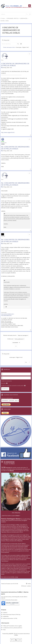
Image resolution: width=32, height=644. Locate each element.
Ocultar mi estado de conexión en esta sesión (13, 386)
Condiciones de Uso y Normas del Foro (13, 628)
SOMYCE (5, 613)
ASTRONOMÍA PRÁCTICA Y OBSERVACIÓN (17, 18)
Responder (7, 40)
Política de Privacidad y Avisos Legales (13, 626)
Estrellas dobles (5, 21)
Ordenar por (16, 339)
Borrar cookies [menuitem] (27, 586)
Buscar (18, 44)
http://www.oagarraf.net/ (8, 132)
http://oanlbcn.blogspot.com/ (7, 314)
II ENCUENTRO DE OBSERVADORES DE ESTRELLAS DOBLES (11, 30)
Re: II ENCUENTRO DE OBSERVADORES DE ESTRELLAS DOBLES (15, 148)
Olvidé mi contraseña (6, 381)
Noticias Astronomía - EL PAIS (10, 618)
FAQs (4, 630)
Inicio (3, 18)
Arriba (29, 584)
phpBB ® (11, 634)
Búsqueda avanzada (21, 44)
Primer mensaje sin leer (9, 47)
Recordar (4, 383)
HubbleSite (6, 616)
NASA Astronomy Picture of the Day (12, 614)
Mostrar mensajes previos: (16, 335)
